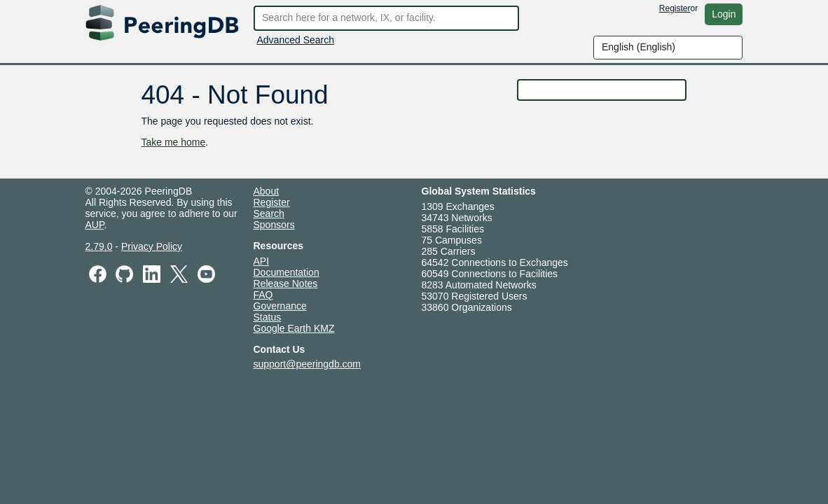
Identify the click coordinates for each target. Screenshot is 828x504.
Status (268, 317)
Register (675, 8)
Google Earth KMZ (294, 328)
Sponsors (274, 225)
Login (724, 14)
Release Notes (286, 283)
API (262, 261)
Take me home (173, 142)
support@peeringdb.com (308, 364)
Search (269, 213)
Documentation (287, 272)
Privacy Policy (152, 246)
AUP (95, 225)
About (267, 191)
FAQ (263, 295)
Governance (280, 306)
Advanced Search (296, 40)
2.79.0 (99, 246)
